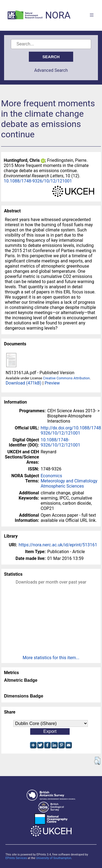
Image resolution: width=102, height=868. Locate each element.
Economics (51, 476)
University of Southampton (54, 858)
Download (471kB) (24, 383)
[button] (97, 761)
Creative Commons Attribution (66, 378)
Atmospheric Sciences (62, 486)
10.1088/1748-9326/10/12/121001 (38, 181)
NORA (58, 15)
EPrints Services (16, 858)
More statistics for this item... (51, 658)
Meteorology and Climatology (69, 481)
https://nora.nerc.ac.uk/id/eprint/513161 (58, 545)
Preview (52, 383)
